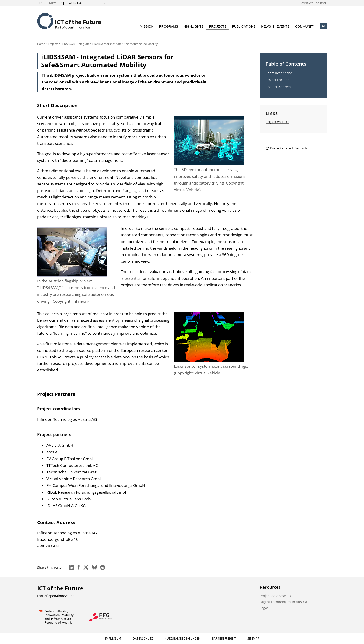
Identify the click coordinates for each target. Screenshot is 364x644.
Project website (277, 122)
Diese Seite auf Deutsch (286, 148)
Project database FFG (276, 596)
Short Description (279, 73)
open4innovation (50, 3)
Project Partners (278, 80)
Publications (244, 26)
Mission (147, 26)
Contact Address (278, 87)
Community (305, 26)
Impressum (113, 639)
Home (41, 44)
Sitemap (253, 639)
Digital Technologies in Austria (283, 602)
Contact (307, 3)
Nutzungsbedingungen (182, 639)
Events (283, 26)
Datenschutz (143, 639)
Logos (264, 608)
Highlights (194, 26)
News (266, 26)
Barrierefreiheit (224, 639)
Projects (218, 26)
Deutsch (321, 3)
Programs (169, 26)
